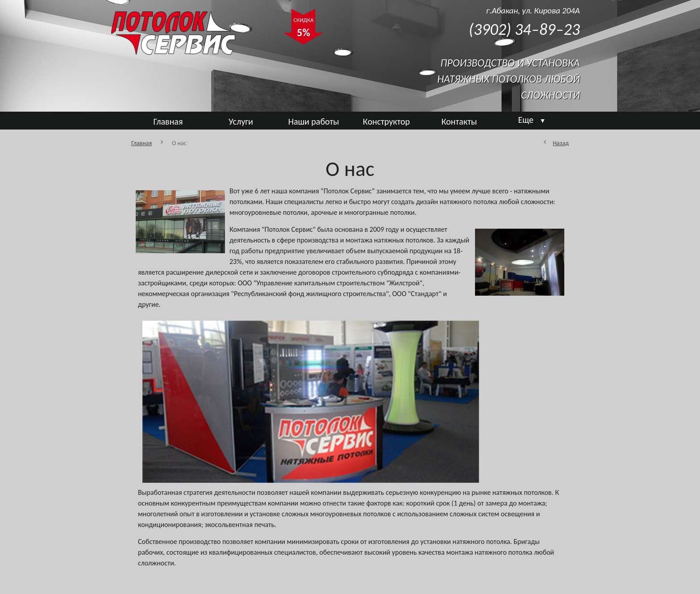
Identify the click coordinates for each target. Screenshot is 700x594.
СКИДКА (303, 29)
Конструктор (386, 121)
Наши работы (313, 121)
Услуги (241, 121)
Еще (532, 120)
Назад (561, 143)
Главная (168, 121)
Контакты (459, 121)
